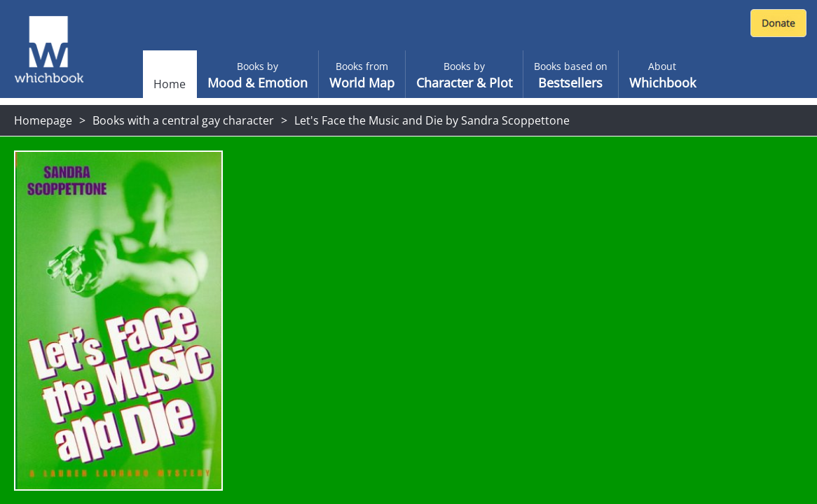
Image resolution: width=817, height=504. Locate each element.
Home (170, 84)
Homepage (43, 120)
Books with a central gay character (183, 120)
